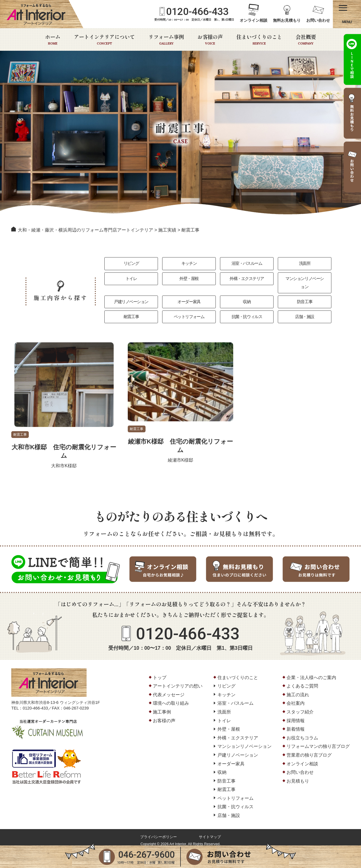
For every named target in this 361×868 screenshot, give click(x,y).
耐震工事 (131, 311)
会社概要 (306, 39)
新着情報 (296, 724)
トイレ (131, 280)
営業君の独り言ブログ (309, 750)
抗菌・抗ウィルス (247, 311)
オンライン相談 (254, 20)
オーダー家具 (189, 295)
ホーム (53, 39)
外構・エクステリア (247, 280)
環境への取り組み (171, 698)
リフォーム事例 (166, 39)
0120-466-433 (197, 12)
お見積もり (298, 776)
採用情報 (296, 716)
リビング (131, 264)
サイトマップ (210, 832)
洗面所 (304, 264)
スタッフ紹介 (300, 707)
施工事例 (162, 707)
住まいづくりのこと (259, 39)
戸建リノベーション (131, 295)
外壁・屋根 (189, 280)
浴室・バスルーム (247, 264)
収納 (247, 295)
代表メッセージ (169, 690)
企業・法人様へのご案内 (311, 672)
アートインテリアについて (104, 39)
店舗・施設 (305, 311)
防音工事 (305, 295)
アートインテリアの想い (178, 681)
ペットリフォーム (189, 311)
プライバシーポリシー (159, 832)
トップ (160, 672)
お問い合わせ (318, 20)
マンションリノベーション (305, 280)
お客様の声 (210, 39)
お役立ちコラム (302, 733)
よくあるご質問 (302, 681)
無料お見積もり (287, 20)
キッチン (189, 264)
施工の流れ (298, 690)
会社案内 (296, 698)
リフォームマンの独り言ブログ (318, 742)
